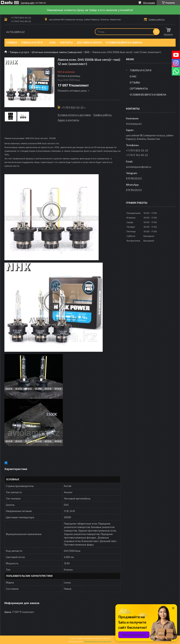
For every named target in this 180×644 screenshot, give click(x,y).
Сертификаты (139, 88)
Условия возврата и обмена (124, 43)
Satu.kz (106, 638)
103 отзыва (149, 3)
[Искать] (156, 32)
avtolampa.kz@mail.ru (139, 167)
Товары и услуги (32, 43)
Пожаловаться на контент (98, 641)
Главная (12, 43)
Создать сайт (28, 3)
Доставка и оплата (89, 43)
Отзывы (135, 82)
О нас (53, 43)
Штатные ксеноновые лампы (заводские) (57, 52)
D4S (87, 52)
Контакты (66, 43)
